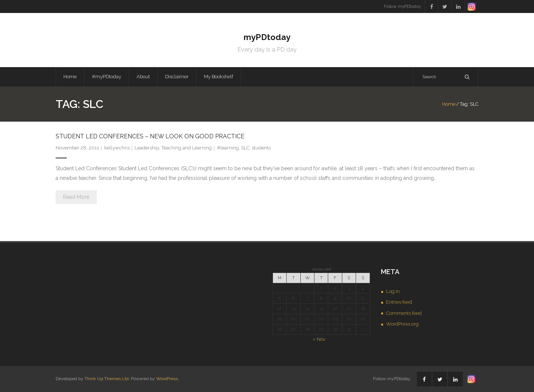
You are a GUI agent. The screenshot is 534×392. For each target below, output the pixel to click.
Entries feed (399, 302)
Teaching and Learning (187, 148)
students (261, 148)
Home (70, 77)
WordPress (167, 379)
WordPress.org (402, 324)
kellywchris (117, 148)
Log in (393, 291)
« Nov (319, 339)
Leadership (147, 148)
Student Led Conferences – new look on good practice (150, 136)
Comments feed (404, 313)
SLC (245, 148)
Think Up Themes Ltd (107, 379)
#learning (228, 148)
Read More (76, 197)
